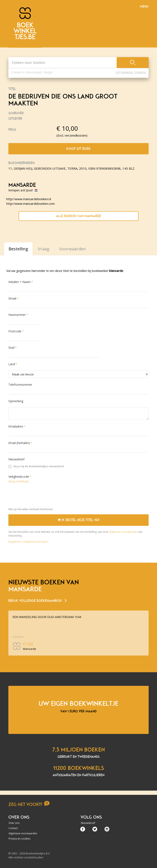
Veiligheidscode (19, 477)
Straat (12, 298)
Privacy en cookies (19, 839)
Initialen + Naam (20, 282)
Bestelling (18, 249)
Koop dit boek (78, 149)
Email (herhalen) (19, 443)
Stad (11, 348)
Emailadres (16, 426)
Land (12, 364)
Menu (144, 6)
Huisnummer (17, 315)
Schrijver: (18, 637)
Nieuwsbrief (16, 459)
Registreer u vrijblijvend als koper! (28, 542)
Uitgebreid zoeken (131, 73)
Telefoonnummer (20, 385)
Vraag (44, 249)
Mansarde (22, 185)
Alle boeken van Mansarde (78, 216)
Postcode (15, 331)
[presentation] (40, 496)
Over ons (14, 823)
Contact (13, 828)
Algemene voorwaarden (123, 532)
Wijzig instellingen (19, 481)
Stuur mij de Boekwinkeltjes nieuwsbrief (36, 466)
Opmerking (16, 401)
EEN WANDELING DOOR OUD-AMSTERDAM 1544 (47, 617)
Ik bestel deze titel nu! (78, 520)
